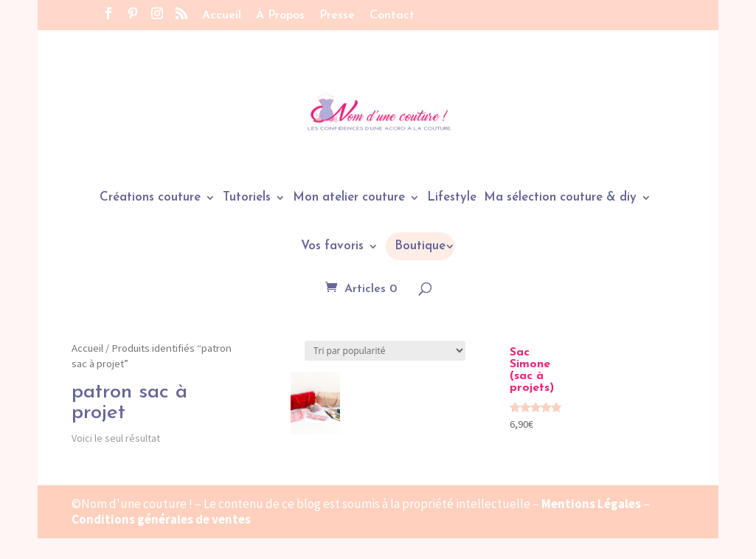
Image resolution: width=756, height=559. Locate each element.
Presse (337, 15)
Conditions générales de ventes (161, 519)
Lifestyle (452, 198)
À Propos (280, 15)
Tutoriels (247, 198)
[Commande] (385, 351)
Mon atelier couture (349, 198)
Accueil (222, 15)
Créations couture (150, 198)
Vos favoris (332, 247)
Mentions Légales (591, 504)
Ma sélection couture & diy (560, 198)
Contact (392, 15)
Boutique (420, 246)
